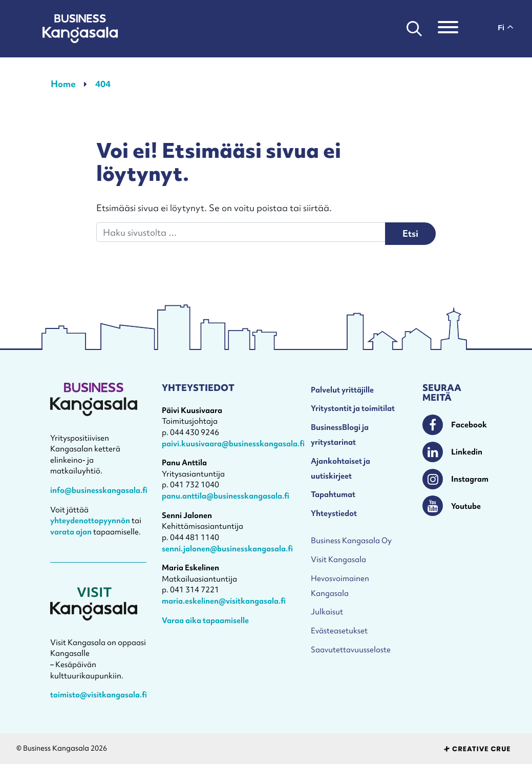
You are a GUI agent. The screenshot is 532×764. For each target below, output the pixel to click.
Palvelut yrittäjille (342, 390)
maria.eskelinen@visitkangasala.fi (224, 601)
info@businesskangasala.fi (99, 490)
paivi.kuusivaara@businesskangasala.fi (233, 443)
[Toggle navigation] (448, 29)
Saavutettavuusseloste (351, 649)
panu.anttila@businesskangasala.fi (226, 496)
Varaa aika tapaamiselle (205, 620)
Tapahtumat (333, 494)
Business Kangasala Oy (351, 540)
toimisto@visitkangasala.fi (99, 695)
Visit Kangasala (338, 559)
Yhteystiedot (334, 513)
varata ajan (71, 532)
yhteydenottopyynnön (90, 520)
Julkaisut (327, 612)
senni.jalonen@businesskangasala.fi (227, 549)
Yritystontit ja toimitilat (353, 408)
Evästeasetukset (339, 631)
